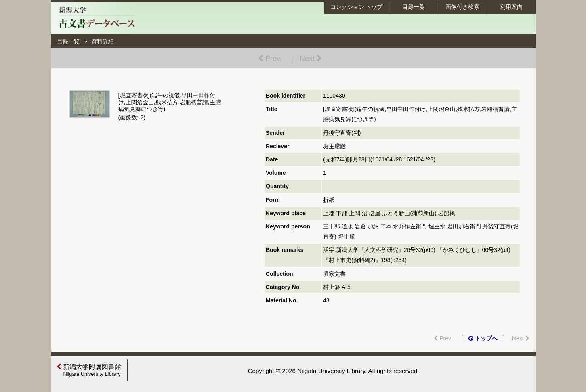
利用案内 (511, 7)
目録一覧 (414, 7)
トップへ (483, 338)
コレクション (357, 7)
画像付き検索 (462, 7)
